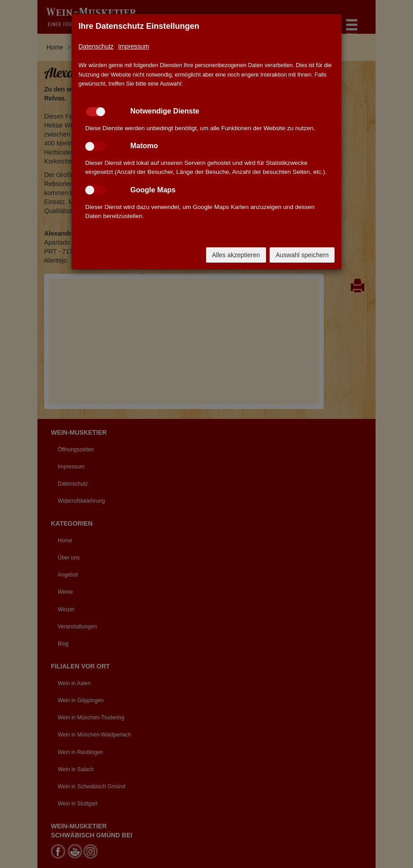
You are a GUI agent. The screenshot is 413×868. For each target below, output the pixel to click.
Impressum (134, 46)
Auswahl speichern (302, 255)
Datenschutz (96, 46)
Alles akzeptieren (236, 255)
